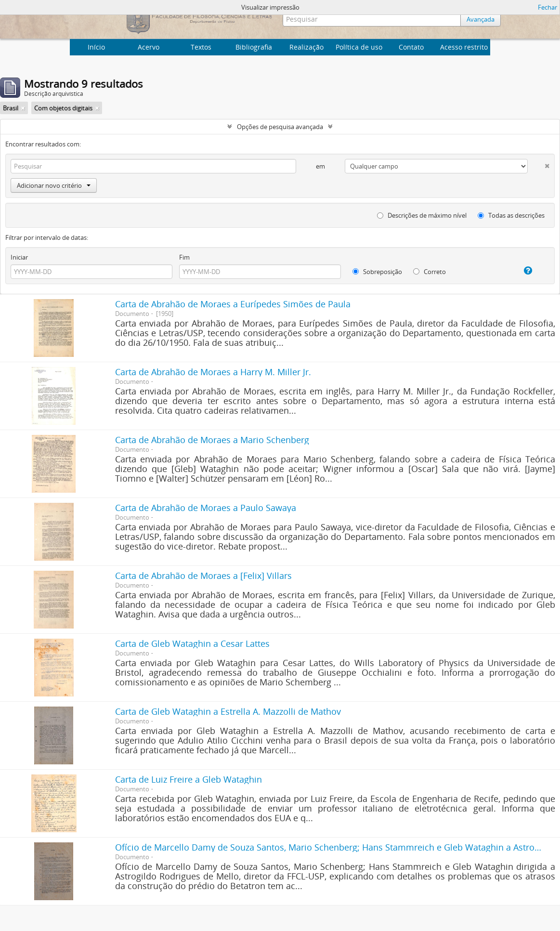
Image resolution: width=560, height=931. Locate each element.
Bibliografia (254, 47)
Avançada (481, 19)
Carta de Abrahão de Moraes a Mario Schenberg (212, 440)
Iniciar (19, 257)
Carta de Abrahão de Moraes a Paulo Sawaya (206, 508)
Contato (411, 47)
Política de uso (359, 47)
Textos (201, 47)
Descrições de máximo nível (422, 215)
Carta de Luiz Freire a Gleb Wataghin (189, 779)
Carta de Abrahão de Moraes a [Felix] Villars (203, 576)
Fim (184, 257)
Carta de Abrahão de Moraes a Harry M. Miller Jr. (213, 372)
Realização (306, 47)
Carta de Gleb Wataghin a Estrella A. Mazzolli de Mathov (228, 711)
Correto (430, 272)
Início (96, 47)
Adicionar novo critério (54, 185)
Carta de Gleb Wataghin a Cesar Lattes (192, 643)
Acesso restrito (464, 47)
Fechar (547, 7)
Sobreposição (377, 272)
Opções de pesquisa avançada (280, 127)
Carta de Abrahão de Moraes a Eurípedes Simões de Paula (233, 304)
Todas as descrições (511, 215)
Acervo (149, 47)
